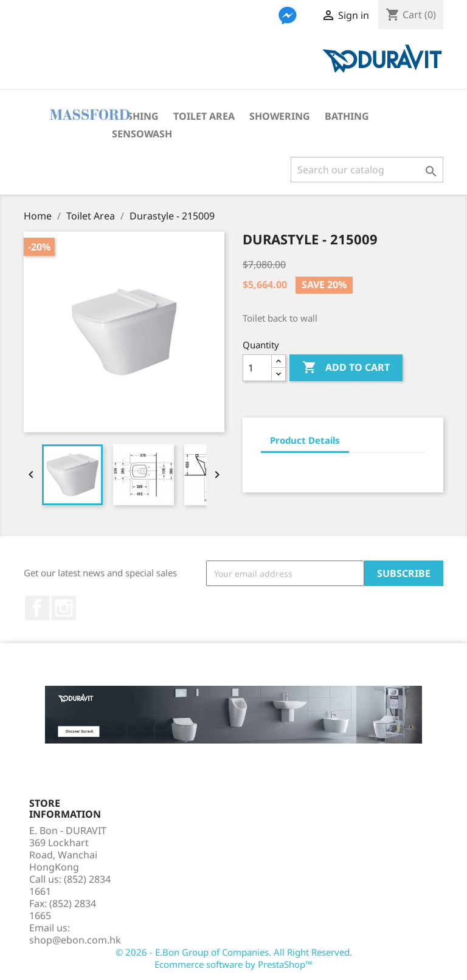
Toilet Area (204, 116)
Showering (280, 116)
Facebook (37, 608)
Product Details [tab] (305, 440)
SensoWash (142, 134)
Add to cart (346, 368)
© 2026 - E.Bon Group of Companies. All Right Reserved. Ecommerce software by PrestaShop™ (234, 958)
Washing (135, 116)
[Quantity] (257, 368)
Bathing (347, 116)
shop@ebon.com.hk (75, 940)
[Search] (367, 170)
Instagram (64, 608)
